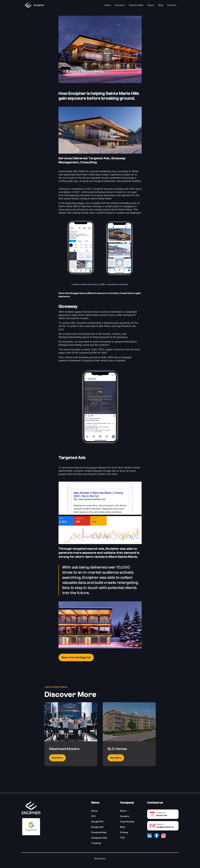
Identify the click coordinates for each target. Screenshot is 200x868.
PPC (93, 816)
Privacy (124, 832)
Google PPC (97, 822)
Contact (172, 5)
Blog (161, 5)
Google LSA (97, 827)
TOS (122, 838)
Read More (57, 758)
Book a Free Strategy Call (76, 657)
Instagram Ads (99, 838)
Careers (125, 816)
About (151, 5)
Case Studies (136, 5)
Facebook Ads (99, 832)
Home (108, 5)
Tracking (96, 843)
